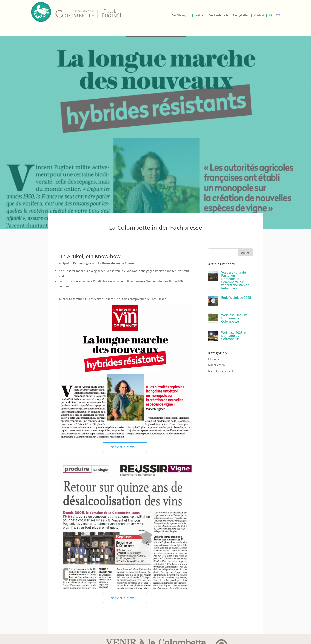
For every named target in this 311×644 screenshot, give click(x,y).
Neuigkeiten (241, 15)
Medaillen (215, 359)
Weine (199, 15)
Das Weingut (180, 15)
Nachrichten (216, 365)
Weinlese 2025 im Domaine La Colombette (234, 318)
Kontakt (259, 15)
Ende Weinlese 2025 (236, 298)
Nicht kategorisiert (221, 371)
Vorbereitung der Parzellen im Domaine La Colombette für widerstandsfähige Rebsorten (235, 280)
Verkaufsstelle (219, 15)
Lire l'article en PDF (125, 447)
